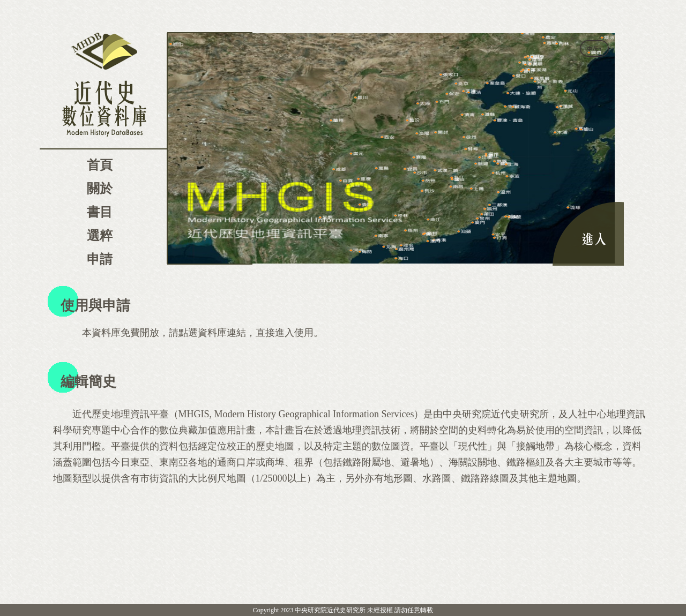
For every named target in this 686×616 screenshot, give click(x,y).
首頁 (100, 165)
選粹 (100, 236)
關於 (100, 189)
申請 (100, 259)
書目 (100, 212)
